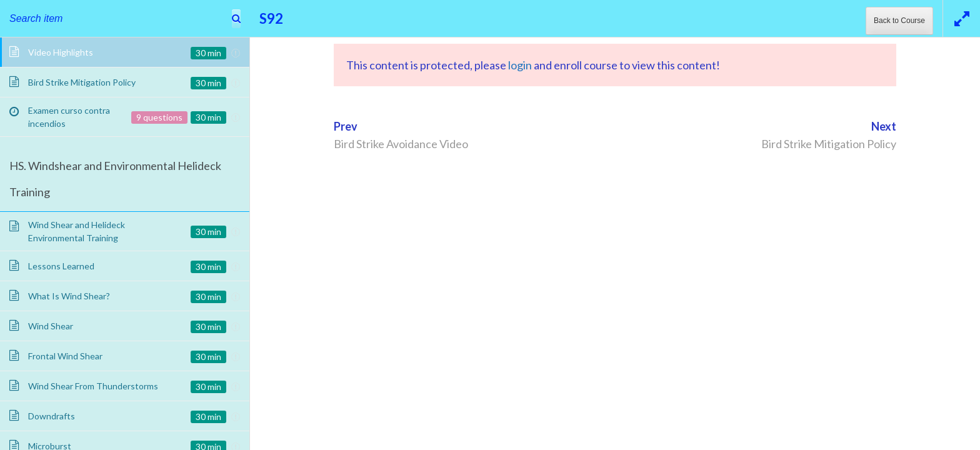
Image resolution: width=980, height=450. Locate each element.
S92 (271, 18)
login (520, 65)
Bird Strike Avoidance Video (401, 144)
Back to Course (899, 21)
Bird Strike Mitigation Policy (829, 144)
